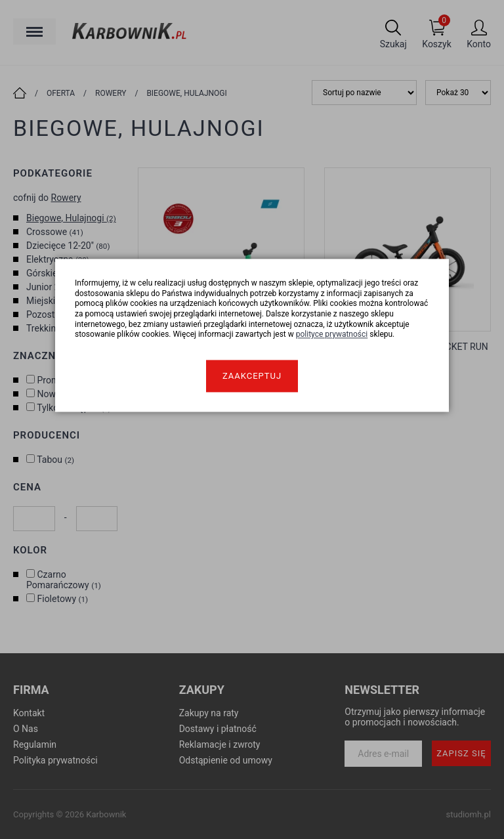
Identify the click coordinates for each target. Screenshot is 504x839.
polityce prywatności (332, 335)
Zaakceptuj (252, 376)
